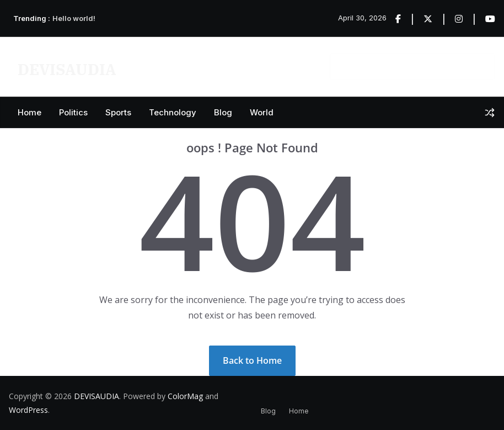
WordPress (28, 410)
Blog (223, 112)
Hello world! (74, 18)
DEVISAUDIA (67, 69)
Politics (73, 112)
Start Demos (246, 66)
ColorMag (185, 396)
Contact (298, 66)
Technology (173, 112)
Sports (118, 112)
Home (30, 112)
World (262, 112)
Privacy (153, 66)
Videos (195, 66)
